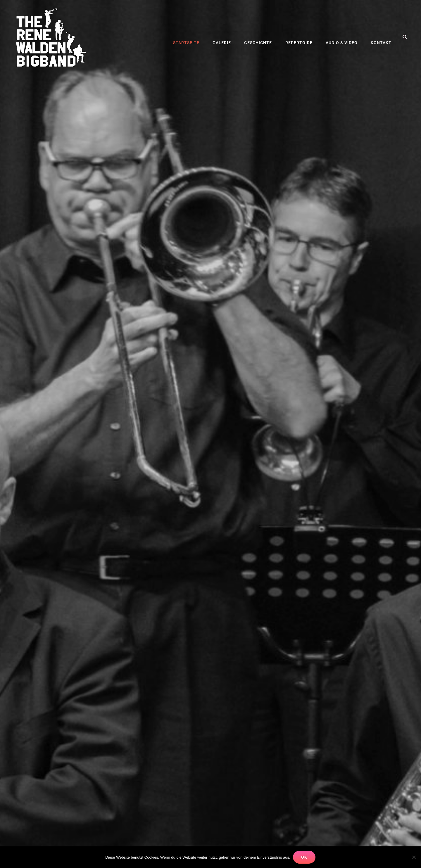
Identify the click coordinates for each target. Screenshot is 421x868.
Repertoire (300, 37)
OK (304, 857)
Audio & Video (342, 37)
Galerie (224, 37)
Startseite (188, 37)
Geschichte (259, 37)
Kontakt (381, 37)
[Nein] (414, 857)
